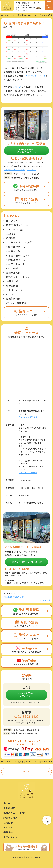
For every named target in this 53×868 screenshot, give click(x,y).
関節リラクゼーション (18, 277)
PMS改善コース (17, 260)
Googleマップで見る (14, 169)
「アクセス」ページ (28, 472)
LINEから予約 (27, 150)
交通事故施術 (13, 273)
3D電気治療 (12, 281)
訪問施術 (11, 238)
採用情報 (8, 832)
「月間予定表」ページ (35, 76)
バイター (11, 294)
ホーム (26, 772)
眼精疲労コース (17, 247)
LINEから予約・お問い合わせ (26, 562)
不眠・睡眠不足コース (20, 255)
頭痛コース (14, 251)
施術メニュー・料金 (14, 813)
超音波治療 (12, 286)
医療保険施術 (13, 298)
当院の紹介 (9, 808)
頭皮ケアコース (17, 264)
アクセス (32, 169)
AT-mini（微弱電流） (17, 303)
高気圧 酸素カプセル (17, 225)
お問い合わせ (11, 837)
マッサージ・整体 (16, 229)
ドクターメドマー (16, 290)
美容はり (11, 234)
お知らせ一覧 (45, 600)
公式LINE (17, 87)
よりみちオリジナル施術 (19, 242)
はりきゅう (12, 221)
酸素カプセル (11, 818)
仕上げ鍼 (13, 268)
